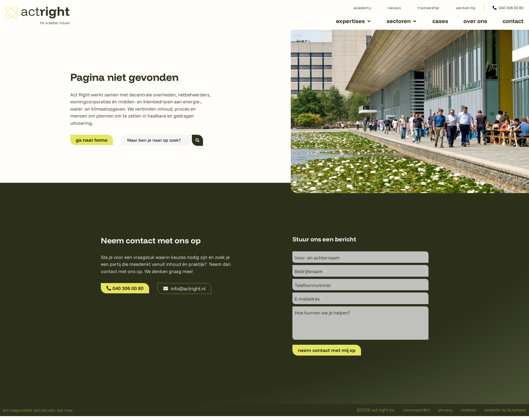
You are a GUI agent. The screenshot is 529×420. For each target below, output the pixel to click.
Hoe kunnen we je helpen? (322, 313)
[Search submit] (197, 140)
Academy (363, 8)
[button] (354, 21)
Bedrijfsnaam (310, 271)
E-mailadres (309, 299)
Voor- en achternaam (319, 258)
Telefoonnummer (315, 285)
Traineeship (428, 8)
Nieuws (394, 8)
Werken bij (466, 8)
